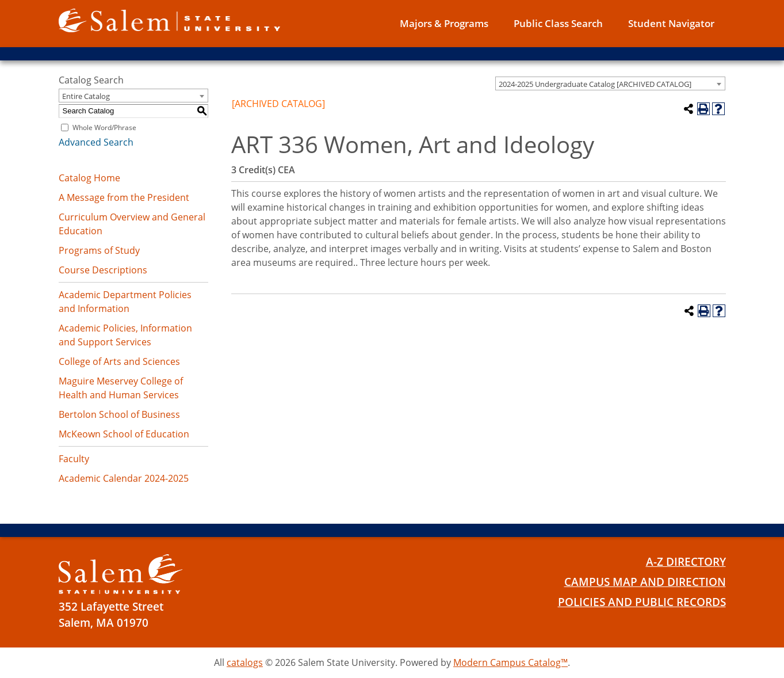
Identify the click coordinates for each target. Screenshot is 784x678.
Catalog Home (89, 178)
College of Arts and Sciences (119, 361)
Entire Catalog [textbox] (86, 96)
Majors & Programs (444, 23)
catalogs (245, 662)
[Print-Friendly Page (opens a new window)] (703, 109)
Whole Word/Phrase (104, 127)
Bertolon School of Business (119, 414)
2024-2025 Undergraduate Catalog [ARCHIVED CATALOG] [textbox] (595, 84)
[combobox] (610, 83)
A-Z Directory (686, 562)
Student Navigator (671, 23)
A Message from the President (124, 197)
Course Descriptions (103, 270)
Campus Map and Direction (645, 582)
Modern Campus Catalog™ (510, 662)
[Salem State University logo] (169, 20)
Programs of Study (99, 250)
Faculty (74, 459)
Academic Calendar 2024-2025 (124, 478)
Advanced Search (96, 142)
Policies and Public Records (642, 602)
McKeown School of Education (124, 434)
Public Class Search (558, 23)
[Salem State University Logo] (121, 574)
